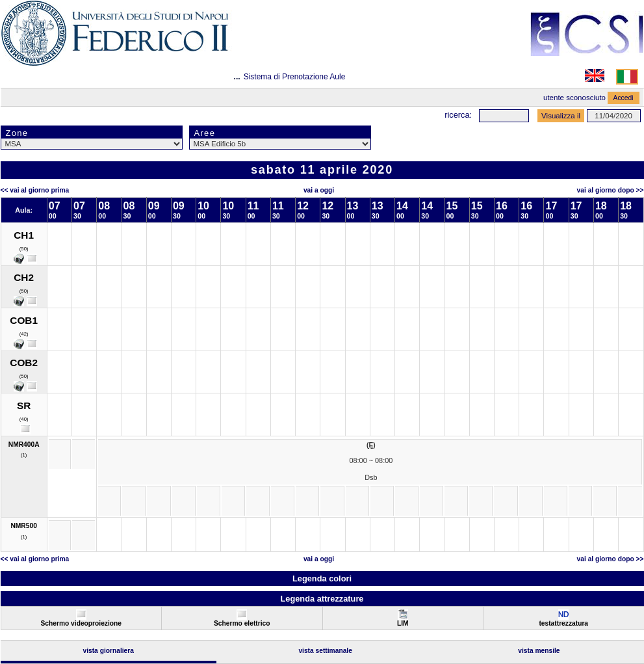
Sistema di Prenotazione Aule (295, 77)
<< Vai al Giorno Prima (35, 190)
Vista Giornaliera (108, 651)
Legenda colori (322, 578)
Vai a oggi (319, 190)
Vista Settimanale (325, 651)
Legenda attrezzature (322, 599)
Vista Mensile (539, 651)
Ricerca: (458, 115)
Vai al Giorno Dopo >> (611, 190)
